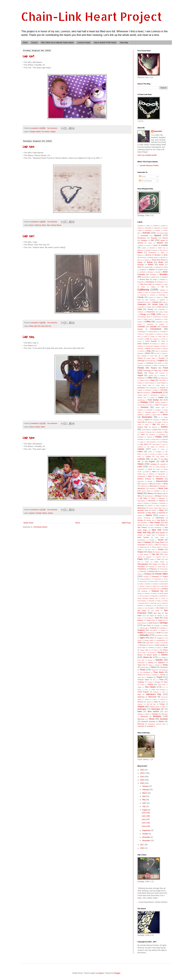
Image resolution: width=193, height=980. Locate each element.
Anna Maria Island (162, 233)
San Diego (142, 610)
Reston (155, 593)
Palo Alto (155, 554)
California (38, 225)
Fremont (162, 373)
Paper (140, 559)
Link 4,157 (28, 236)
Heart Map (124, 43)
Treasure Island (143, 680)
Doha (157, 351)
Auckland (140, 245)
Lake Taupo (156, 444)
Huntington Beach (151, 412)
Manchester (161, 474)
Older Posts (126, 523)
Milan (166, 496)
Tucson (158, 682)
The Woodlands (145, 672)
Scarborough (144, 628)
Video (156, 702)
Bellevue (140, 255)
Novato (161, 540)
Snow (140, 643)
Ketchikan (141, 437)
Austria (144, 248)
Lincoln (153, 454)
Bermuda (143, 257)
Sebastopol (150, 633)
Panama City (160, 557)
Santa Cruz (151, 620)
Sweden (159, 660)
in (159, 417)
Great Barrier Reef (144, 385)
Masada (150, 481)
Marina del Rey (160, 476)
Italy (154, 424)
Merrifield (157, 491)
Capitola (162, 300)
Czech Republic (151, 341)
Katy (166, 432)
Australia (164, 245)
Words (161, 721)
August (145, 810)
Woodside (164, 719)
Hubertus (140, 410)
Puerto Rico (143, 581)
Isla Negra (158, 422)
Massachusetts (162, 481)
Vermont (140, 702)
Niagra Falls (150, 535)
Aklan (148, 226)
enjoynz (101, 973)
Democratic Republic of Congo (156, 346)
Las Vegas (151, 447)
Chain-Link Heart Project (91, 16)
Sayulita (165, 626)
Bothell (161, 265)
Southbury (151, 648)
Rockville (163, 596)
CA (167, 282)
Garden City (152, 375)
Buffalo (155, 279)
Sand (49, 225)
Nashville (162, 513)
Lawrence (162, 447)
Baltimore (140, 250)
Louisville (163, 464)
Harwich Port (142, 398)
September (147, 830)
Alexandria (148, 228)
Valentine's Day (153, 694)
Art (152, 240)
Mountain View (143, 510)
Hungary (158, 410)
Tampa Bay (145, 667)
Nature (149, 515)
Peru (163, 564)
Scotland (153, 628)
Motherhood (142, 508)
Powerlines (155, 577)
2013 (142, 773)
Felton (155, 365)
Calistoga (162, 290)
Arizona (32, 427)
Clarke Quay (148, 319)
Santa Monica (142, 623)
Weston (147, 714)
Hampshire (146, 393)
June (144, 803)
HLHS (166, 400)
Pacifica (157, 552)
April (144, 796)
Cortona (159, 334)
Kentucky (162, 435)
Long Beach (160, 457)
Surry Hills (141, 660)
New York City (46, 326)
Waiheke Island (154, 707)
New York (37, 326)
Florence (163, 365)
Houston (145, 407)
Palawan (165, 552)
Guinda (140, 390)
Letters (140, 452)
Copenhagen (141, 332)
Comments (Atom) (40, 527)
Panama (149, 557)
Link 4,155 (29, 438)
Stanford (161, 652)
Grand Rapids (161, 383)
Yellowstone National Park (156, 724)
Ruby (159, 601)
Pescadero (141, 567)
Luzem (158, 469)
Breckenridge (149, 267)
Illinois (165, 415)
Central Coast (158, 304)
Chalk (140, 309)
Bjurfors (147, 260)
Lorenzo (34, 43)
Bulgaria (163, 279)
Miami (140, 496)
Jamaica (154, 427)
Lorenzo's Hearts (84, 43)
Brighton (152, 269)
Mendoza (152, 488)
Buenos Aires (145, 279)
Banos (155, 250)
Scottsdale (162, 628)
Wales (164, 707)
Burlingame (150, 282)
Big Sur (140, 260)
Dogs (149, 351)
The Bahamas (163, 670)
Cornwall (163, 332)
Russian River (144, 603)
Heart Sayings (153, 400)
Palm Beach (144, 554)
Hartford (163, 395)
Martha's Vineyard (144, 479)
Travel (159, 677)
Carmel (140, 302)
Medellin (158, 484)
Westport (155, 714)
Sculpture (141, 630)
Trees (161, 680)
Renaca (140, 593)
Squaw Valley (144, 650)
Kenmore (152, 435)
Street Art (148, 657)
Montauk (155, 503)
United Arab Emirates (158, 690)
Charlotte (140, 312)
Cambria (152, 295)
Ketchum (150, 437)
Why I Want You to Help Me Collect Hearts (57, 43)
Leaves (141, 449)
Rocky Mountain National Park (148, 598)
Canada (141, 297)
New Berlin (161, 520)
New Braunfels (142, 523)
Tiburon (140, 675)
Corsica (140, 334)
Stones (164, 655)
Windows (157, 716)
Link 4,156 (28, 337)
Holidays (144, 402)
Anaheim (157, 230)
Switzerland (141, 663)
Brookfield (153, 275)
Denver (148, 348)
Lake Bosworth (151, 442)
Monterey (141, 506)
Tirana (147, 675)
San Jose (157, 613)
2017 (142, 845)
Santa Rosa (153, 623)
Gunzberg (148, 390)
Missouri (162, 501)
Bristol (158, 272)
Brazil (139, 267)
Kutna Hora (155, 439)
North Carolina (143, 537)
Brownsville (145, 277)
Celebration (142, 304)
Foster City (157, 371)
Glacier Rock (144, 380)
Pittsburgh (143, 571)
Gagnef (140, 375)
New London (149, 525)
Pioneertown (164, 569)
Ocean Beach (160, 542)
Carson (148, 302)
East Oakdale (142, 356)
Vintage (162, 704)
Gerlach (163, 375)
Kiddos (38, 132)
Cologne (162, 324)
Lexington (158, 452)
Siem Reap (158, 635)
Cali (162, 287)
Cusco (139, 341)
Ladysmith (165, 439)
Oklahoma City (144, 547)
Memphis (163, 486)
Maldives (163, 472)
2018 (142, 848)
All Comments (145, 181)
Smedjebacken (161, 640)
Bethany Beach (153, 257)
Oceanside (141, 545)
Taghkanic (161, 662)
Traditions (150, 677)
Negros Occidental (144, 518)
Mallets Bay (141, 474)
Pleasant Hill (153, 571)
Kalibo (166, 430)
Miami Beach (149, 496)
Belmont (149, 255)
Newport (140, 535)
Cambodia (143, 295)
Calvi (146, 292)
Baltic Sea (162, 248)
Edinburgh (141, 361)
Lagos (142, 442)
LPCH (151, 467)
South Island (141, 648)
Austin (155, 245)
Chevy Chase (163, 312)
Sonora (150, 645)
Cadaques (158, 284)
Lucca (150, 469)
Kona (147, 439)
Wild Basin (164, 714)
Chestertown (151, 312)
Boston (151, 265)
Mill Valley (144, 498)
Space (159, 648)
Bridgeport (143, 270)
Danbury (155, 344)
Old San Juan (150, 550)
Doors (148, 353)
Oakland (147, 542)
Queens (155, 584)
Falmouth (148, 365)
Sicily (166, 633)
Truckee (150, 682)
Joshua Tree (157, 430)
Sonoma (142, 645)
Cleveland (158, 319)
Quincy (142, 586)
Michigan (158, 496)
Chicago (143, 314)
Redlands (144, 591)
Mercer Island (146, 491)
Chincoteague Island (144, 317)
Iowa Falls (141, 422)
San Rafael (148, 618)
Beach (32, 225)
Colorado (153, 327)
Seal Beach (153, 630)
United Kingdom (143, 692)
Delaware (140, 346)
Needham (162, 515)
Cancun (151, 297)
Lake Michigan (163, 442)
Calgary (153, 287)
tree (154, 680)
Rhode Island (164, 593)
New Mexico (161, 525)
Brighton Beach (163, 270)
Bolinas (150, 262)
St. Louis (143, 652)
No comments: (53, 128)
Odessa (150, 545)
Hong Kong (141, 405)
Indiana (147, 420)
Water (140, 712)
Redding (165, 589)
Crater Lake (162, 336)
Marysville (141, 481)
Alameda (156, 226)
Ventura (163, 699)
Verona (149, 702)
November (146, 837)
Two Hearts (46, 132)
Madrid (147, 472)
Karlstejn (159, 432)
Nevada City (150, 520)
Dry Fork (157, 353)
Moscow (150, 506)
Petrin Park (162, 567)
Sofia (157, 643)
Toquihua (155, 675)
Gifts (150, 378)
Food (165, 368)
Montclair (163, 503)
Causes (155, 302)
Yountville (150, 726)
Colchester (159, 322)
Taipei (150, 665)
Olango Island (156, 547)
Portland (148, 574)
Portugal (146, 577)
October (146, 834)
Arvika (163, 240)
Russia (166, 601)
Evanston (140, 363)
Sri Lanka (154, 650)
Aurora (148, 245)
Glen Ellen (162, 380)
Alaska (163, 226)
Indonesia (156, 420)
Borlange (141, 265)
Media (166, 484)
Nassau (140, 515)
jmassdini (158, 131)
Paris (159, 559)
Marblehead (141, 476)
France (151, 373)
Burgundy (140, 282)
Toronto (163, 675)
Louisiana (153, 464)
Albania (140, 228)
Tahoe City (141, 665)
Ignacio (147, 415)
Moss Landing (161, 506)
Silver (152, 638)
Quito (148, 586)
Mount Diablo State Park (157, 508)
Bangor (148, 250)
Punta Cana (164, 581)
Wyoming (141, 724)
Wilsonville (144, 716)
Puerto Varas (154, 581)
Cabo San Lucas (146, 284)
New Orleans (142, 527)
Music (161, 510)
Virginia (53, 132)
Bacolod (152, 248)
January (146, 786)
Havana (152, 398)
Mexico (150, 493)
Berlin (166, 255)
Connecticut (156, 329)
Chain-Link (161, 307)
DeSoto (165, 349)
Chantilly (32, 132)
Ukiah (139, 690)
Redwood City (157, 591)
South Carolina (160, 645)
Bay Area (163, 250)
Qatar (141, 584)
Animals (146, 233)
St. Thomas (151, 652)
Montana (146, 503)
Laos (164, 444)
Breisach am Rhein (162, 267)
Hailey (156, 390)
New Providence (156, 527)
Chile (153, 314)
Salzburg (149, 606)
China (164, 314)
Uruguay (156, 692)
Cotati (145, 336)
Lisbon (160, 454)
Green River (160, 385)
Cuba (147, 339)
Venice (155, 699)
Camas (166, 292)
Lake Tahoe (144, 444)
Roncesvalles (142, 601)
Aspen (150, 243)
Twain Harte (161, 685)
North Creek (160, 537)
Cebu (164, 302)
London (148, 456)
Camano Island (156, 292)
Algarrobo (157, 228)
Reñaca (147, 593)
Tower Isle (141, 677)
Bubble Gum (155, 277)
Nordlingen (162, 535)
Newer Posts (28, 523)
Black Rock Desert (159, 260)
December (146, 841)
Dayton (163, 344)
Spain (166, 647)
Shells (159, 633)
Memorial (153, 486)
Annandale (144, 235)
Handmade (157, 392)
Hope (157, 405)
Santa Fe (162, 620)
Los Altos (154, 459)
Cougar (152, 336)
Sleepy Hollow (149, 640)
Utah (139, 694)
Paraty (152, 559)
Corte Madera (149, 334)
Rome (163, 598)
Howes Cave (160, 407)
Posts (142, 176)
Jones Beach (146, 430)
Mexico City (161, 493)
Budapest (165, 277)
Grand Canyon (149, 383)
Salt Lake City (155, 603)
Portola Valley (161, 574)
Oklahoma (165, 545)
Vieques (140, 704)
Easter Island (151, 358)
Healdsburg (141, 400)
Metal (31, 326)
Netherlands (160, 518)
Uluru (146, 690)
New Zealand (161, 533)
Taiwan (157, 665)
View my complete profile (147, 155)
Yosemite (141, 726)
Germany (141, 378)
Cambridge (162, 295)
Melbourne (144, 486)
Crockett (140, 339)
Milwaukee (162, 498)
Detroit (142, 351)
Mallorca (151, 474)
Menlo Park (163, 488)
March (145, 793)
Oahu (139, 542)
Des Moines (157, 349)
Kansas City (150, 432)
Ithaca (163, 424)
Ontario (161, 549)
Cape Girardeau (150, 300)
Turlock (150, 684)
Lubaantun (141, 469)
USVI (163, 692)
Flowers (154, 368)
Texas (143, 670)
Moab (139, 503)
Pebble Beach (159, 562)
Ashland (140, 243)
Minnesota (152, 501)
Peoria (155, 564)
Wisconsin (141, 719)
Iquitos (150, 422)
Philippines (153, 569)
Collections (150, 324)
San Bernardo (149, 608)
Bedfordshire (152, 253)
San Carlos (160, 608)
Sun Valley (162, 657)
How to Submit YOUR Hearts (105, 43)
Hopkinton (165, 405)
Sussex (150, 660)
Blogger (117, 973)
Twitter (140, 687)
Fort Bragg (147, 371)
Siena (166, 635)
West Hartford (153, 712)
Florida (141, 368)
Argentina (154, 238)
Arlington (144, 240)
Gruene (162, 388)
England (161, 361)
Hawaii (161, 397)
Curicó (163, 339)
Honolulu (150, 405)
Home (25, 43)
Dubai (164, 353)
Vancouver (152, 697)
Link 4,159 (28, 56)
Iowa (163, 420)
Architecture (142, 238)
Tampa (165, 665)
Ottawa (150, 552)
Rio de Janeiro (144, 596)
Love (140, 467)
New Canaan (155, 523)
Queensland (164, 584)
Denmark (140, 349)
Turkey (142, 685)
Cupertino (155, 339)
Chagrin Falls (151, 307)
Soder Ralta (149, 643)
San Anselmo (158, 606)
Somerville (164, 643)
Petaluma (152, 567)
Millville (153, 498)
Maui (151, 484)
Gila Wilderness (163, 378)
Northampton (141, 540)
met (164, 491)
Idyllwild (140, 415)
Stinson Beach (56, 225)
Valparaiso (141, 697)
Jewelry (164, 427)
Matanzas (144, 484)
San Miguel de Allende (154, 616)
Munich (154, 510)
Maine (154, 472)
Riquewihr (154, 596)
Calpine (140, 292)
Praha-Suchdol (145, 579)
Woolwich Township (148, 721)
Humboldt (149, 410)
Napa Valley (152, 513)
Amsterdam (148, 230)
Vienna (163, 702)
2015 (142, 780)
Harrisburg (154, 395)
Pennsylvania (143, 564)
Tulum (166, 682)
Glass (153, 380)
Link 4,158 (28, 147)
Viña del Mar (151, 704)
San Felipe (155, 611)
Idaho (162, 412)
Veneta (147, 699)
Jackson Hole (143, 427)
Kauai (143, 434)
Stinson (140, 655)
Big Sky (163, 257)
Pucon (166, 579)
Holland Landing (160, 402)
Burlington (160, 282)
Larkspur (140, 447)
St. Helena (164, 650)
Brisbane (151, 272)
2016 (142, 783)
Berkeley (157, 255)
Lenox (163, 449)
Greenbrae (141, 388)
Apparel (32, 513)
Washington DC (157, 709)
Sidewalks (144, 635)
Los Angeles (150, 461)
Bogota (140, 262)
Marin (44, 225)
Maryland (159, 479)
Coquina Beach (153, 332)
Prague (165, 577)
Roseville (152, 601)
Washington (142, 709)
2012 (142, 770)
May (144, 800)
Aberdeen (141, 226)
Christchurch (157, 317)
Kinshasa (140, 439)
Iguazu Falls (156, 415)
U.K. (164, 687)
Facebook (150, 363)
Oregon (140, 552)
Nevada (140, 520)
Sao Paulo (147, 625)
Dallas (163, 341)
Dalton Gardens (143, 344)
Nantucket (141, 513)
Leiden (154, 449)
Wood (152, 719)
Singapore (160, 638)
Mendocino (141, 488)
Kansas (142, 432)
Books (161, 262)
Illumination (147, 417)
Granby (140, 383)
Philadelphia (142, 569)
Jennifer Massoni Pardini (149, 166)
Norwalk (152, 540)
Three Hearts (159, 672)
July (144, 806)
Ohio (157, 545)
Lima (146, 454)
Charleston (162, 309)
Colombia (141, 327)
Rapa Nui (156, 586)
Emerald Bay (151, 361)
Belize (163, 253)
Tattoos (153, 667)
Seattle (140, 633)
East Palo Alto (155, 356)
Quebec (148, 584)
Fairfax (160, 363)
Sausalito (157, 626)
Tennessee (164, 667)
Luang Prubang (160, 467)
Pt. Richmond (156, 579)
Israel (147, 424)
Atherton (160, 243)
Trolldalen (141, 682)
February (146, 790)
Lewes (150, 452)
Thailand (154, 670)
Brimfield (142, 272)
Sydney (151, 662)
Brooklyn (164, 274)
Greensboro (153, 388)
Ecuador (162, 358)
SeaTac (163, 630)
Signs (142, 638)
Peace (147, 562)
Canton (159, 297)
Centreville (141, 307)
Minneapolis (141, 501)
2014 (142, 777)
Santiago (164, 623)
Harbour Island (142, 395)
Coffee (148, 322)
